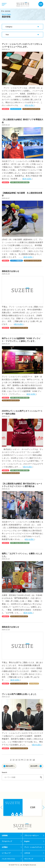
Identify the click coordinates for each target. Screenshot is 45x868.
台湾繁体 (5, 847)
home (2, 11)
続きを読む (30, 105)
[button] (2, 807)
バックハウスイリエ (8, 859)
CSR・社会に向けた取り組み (20, 182)
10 (34, 760)
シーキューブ (34, 684)
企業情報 (5, 836)
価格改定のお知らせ (10, 271)
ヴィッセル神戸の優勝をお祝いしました (19, 694)
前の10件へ (10, 766)
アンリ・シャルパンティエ (31, 109)
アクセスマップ (7, 841)
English (27, 841)
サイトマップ (29, 859)
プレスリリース (16, 109)
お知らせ (6, 109)
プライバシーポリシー (32, 836)
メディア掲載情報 (16, 261)
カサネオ (27, 853)
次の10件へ (35, 766)
